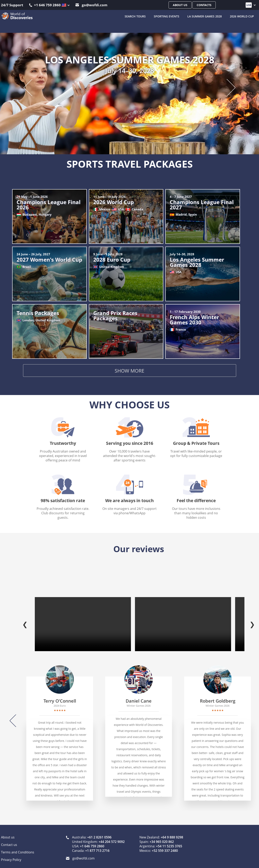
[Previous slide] (32, 87)
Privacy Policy (11, 855)
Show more (129, 371)
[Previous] (16, 717)
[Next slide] (227, 87)
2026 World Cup (242, 16)
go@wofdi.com (91, 5)
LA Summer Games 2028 (205, 16)
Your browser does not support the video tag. (83, 620)
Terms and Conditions (18, 848)
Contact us (9, 840)
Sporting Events (167, 16)
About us (180, 5)
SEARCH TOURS (135, 16)
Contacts (204, 5)
